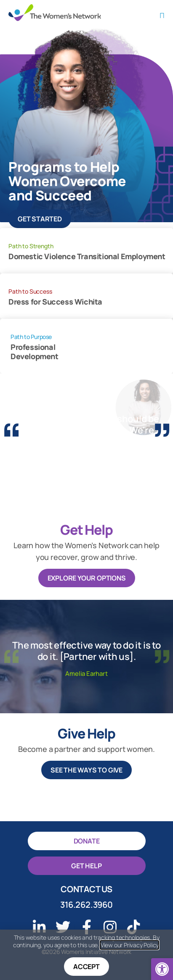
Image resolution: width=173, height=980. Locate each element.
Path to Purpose (31, 337)
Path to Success (30, 291)
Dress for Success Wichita (55, 302)
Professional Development (35, 352)
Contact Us (86, 889)
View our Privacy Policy (129, 945)
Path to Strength (31, 246)
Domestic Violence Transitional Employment (87, 256)
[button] (162, 969)
